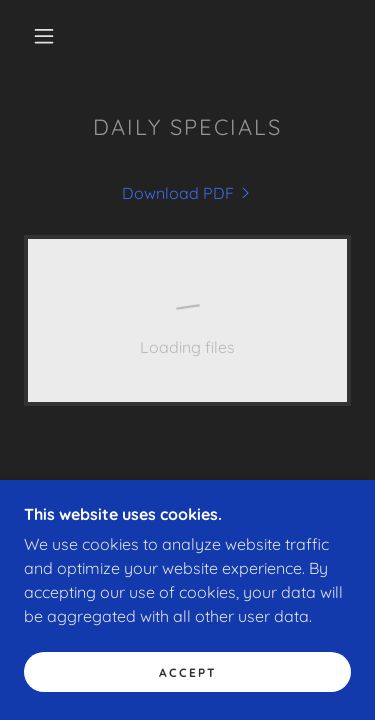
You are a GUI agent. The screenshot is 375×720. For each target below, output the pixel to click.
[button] (44, 36)
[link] (188, 193)
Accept (188, 672)
